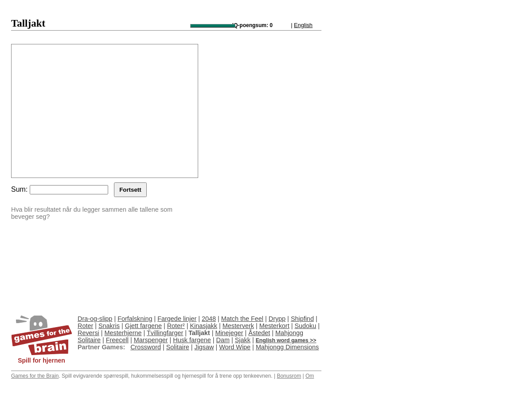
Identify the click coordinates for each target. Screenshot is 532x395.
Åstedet (259, 333)
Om (310, 376)
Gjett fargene (143, 326)
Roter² (176, 326)
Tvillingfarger (165, 333)
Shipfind (302, 319)
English (303, 25)
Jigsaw (204, 347)
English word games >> (286, 340)
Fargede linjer (177, 319)
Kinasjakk (203, 326)
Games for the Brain (35, 376)
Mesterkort (274, 326)
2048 (209, 319)
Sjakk (243, 340)
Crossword (146, 347)
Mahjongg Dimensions (287, 347)
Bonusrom (289, 376)
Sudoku (305, 326)
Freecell (117, 340)
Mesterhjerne (123, 333)
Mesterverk (238, 326)
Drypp (277, 319)
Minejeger (229, 333)
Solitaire (178, 347)
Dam (223, 340)
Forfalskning (135, 319)
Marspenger (151, 340)
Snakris (109, 326)
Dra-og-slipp (95, 319)
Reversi (88, 333)
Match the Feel (242, 319)
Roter (85, 326)
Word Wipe (235, 347)
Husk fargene (192, 340)
